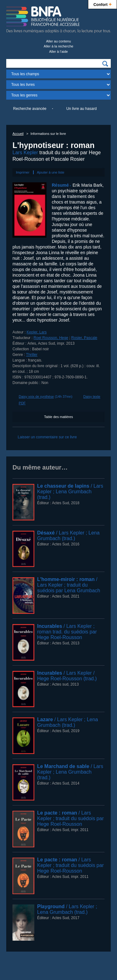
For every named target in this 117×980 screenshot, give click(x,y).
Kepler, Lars (37, 332)
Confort (102, 4)
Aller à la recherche (58, 46)
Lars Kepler (25, 153)
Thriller (32, 355)
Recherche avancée (30, 109)
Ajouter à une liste (51, 172)
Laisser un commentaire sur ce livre (47, 437)
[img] (105, 64)
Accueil (18, 134)
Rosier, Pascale (84, 338)
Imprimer (23, 172)
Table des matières (58, 417)
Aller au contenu (59, 41)
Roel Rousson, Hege (51, 338)
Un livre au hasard (81, 109)
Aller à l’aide (59, 52)
